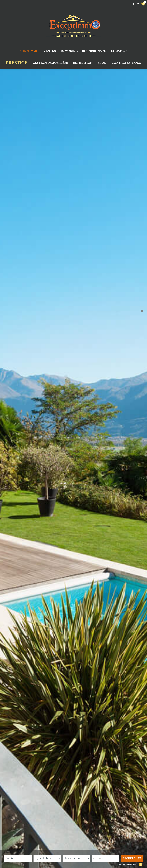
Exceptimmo (28, 51)
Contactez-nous (126, 63)
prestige (17, 63)
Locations (120, 51)
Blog (102, 63)
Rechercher (132, 678)
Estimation (83, 63)
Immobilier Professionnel (83, 51)
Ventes (50, 51)
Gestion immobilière (50, 63)
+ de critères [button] (129, 684)
